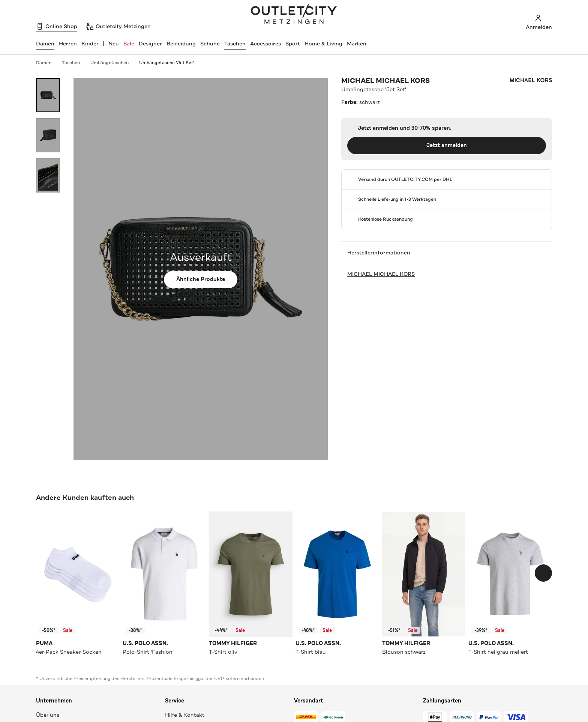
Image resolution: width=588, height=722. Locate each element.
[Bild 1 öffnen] (48, 95)
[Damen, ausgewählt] (45, 44)
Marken (357, 44)
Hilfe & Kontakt (185, 715)
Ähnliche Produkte (201, 279)
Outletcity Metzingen (294, 15)
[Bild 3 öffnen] (48, 175)
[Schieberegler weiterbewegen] (543, 573)
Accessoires (265, 44)
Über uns (48, 715)
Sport (293, 44)
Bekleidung (181, 44)
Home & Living (323, 44)
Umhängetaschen (113, 63)
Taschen (235, 44)
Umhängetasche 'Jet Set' (167, 63)
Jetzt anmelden (447, 145)
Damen (47, 63)
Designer (150, 44)
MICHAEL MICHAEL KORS (385, 81)
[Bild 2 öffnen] (48, 135)
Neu (114, 44)
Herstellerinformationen (447, 253)
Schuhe (210, 44)
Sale (129, 44)
